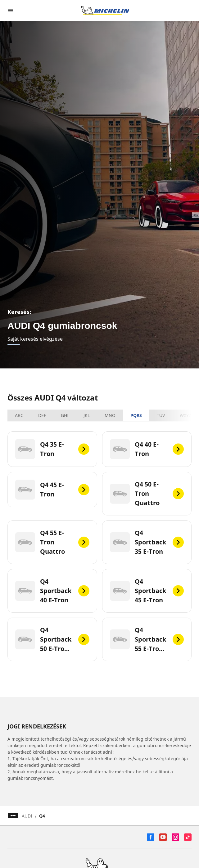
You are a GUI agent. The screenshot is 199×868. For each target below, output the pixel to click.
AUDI (27, 816)
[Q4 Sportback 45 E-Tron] (147, 591)
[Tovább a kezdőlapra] (105, 11)
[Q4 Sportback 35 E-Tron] (147, 542)
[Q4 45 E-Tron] (52, 490)
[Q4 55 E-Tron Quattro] (52, 542)
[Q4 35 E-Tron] (52, 449)
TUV (161, 415)
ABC (19, 415)
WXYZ (185, 415)
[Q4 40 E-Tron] (147, 449)
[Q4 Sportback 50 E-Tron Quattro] (52, 639)
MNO (110, 415)
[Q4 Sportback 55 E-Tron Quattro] (147, 639)
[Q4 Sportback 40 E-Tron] (52, 591)
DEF (42, 415)
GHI (65, 415)
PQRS (136, 415)
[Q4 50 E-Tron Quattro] (147, 494)
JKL (87, 415)
